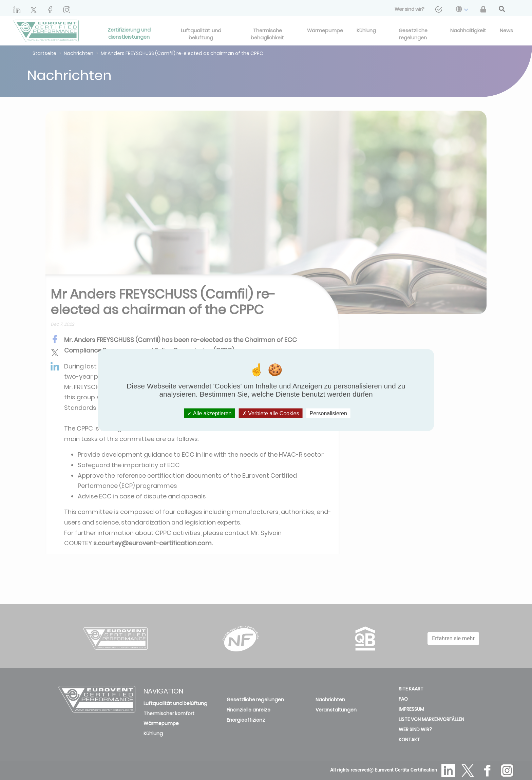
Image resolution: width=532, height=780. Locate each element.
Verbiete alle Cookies (271, 413)
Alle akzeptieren (209, 413)
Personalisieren (328, 413)
